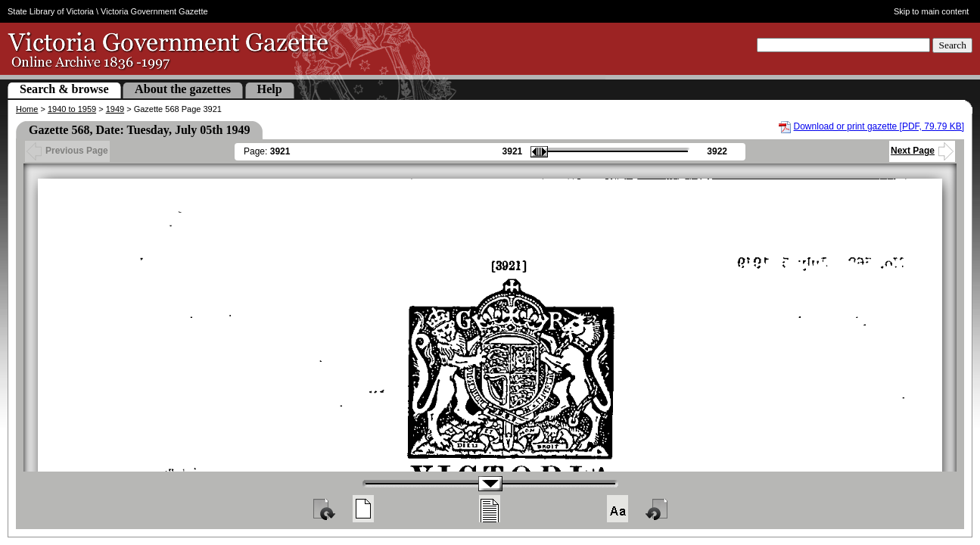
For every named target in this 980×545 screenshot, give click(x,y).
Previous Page (67, 151)
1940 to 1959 (72, 109)
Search (952, 45)
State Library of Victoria (51, 11)
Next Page (922, 151)
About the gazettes (183, 89)
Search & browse (64, 89)
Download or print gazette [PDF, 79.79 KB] (879, 126)
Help (270, 89)
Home (27, 109)
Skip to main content (932, 11)
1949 (115, 109)
